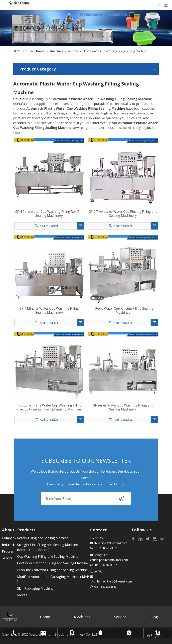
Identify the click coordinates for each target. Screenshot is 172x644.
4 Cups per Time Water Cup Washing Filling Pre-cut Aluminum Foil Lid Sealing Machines (49, 407)
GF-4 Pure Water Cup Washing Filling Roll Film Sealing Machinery (49, 214)
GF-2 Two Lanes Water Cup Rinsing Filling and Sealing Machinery (123, 214)
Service (7, 558)
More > (23, 595)
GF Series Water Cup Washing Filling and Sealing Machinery (123, 407)
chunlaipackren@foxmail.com (109, 560)
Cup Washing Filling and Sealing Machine (48, 557)
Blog (154, 617)
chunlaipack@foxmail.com (111, 543)
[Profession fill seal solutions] (86, 28)
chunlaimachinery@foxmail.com (111, 581)
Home (45, 617)
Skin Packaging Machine (35, 588)
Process (8, 551)
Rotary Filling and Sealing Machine (43, 538)
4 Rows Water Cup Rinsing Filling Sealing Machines (123, 310)
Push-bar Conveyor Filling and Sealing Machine (52, 570)
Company (9, 538)
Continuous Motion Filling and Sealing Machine (52, 563)
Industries (10, 545)
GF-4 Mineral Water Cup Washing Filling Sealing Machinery (49, 310)
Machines (82, 617)
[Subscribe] (121, 498)
